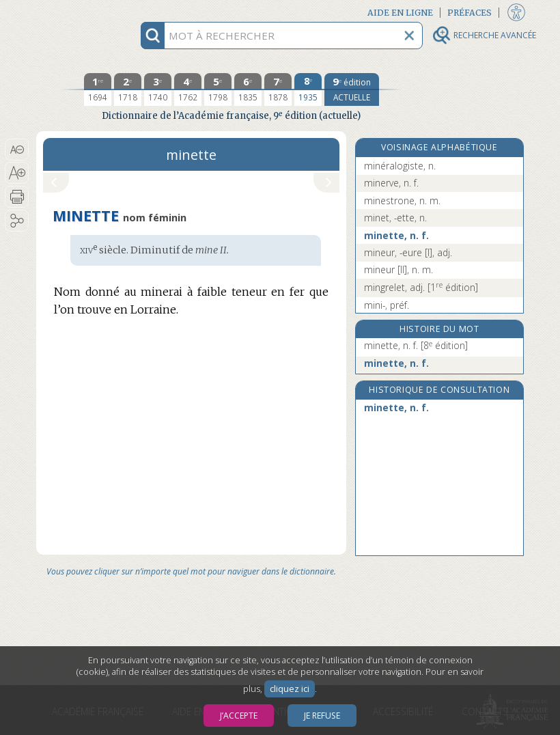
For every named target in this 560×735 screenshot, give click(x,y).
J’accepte (239, 716)
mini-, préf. (387, 305)
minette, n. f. (396, 235)
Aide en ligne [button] (400, 13)
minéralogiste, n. (400, 166)
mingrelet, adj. (421, 287)
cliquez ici (290, 689)
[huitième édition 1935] (308, 89)
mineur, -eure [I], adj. (408, 252)
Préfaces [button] (470, 13)
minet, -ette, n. (395, 218)
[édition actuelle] (352, 89)
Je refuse (322, 716)
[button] (17, 150)
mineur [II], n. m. (398, 269)
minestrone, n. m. (402, 200)
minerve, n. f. (391, 183)
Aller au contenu (89, 12)
